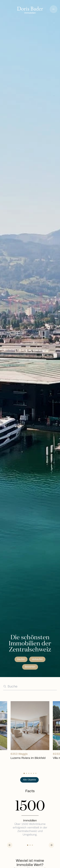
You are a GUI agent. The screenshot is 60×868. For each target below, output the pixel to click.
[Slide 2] (29, 773)
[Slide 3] (31, 773)
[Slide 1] (26, 773)
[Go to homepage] (30, 10)
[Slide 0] (24, 773)
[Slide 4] (34, 773)
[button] (54, 9)
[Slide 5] (36, 773)
